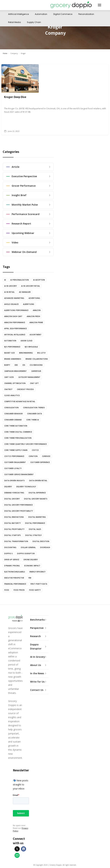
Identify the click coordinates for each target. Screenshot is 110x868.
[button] (100, 5)
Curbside (46, 456)
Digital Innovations (14, 517)
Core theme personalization (18, 438)
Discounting (10, 547)
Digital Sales (35, 529)
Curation (33, 456)
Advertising (34, 298)
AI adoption (39, 280)
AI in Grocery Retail (31, 286)
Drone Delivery (31, 560)
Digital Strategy (33, 535)
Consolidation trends (34, 408)
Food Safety (35, 590)
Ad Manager (25, 292)
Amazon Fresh (33, 316)
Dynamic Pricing (12, 566)
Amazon (37, 310)
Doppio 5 (8, 553)
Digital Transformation (16, 541)
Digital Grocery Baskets (36, 499)
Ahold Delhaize (11, 304)
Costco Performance (14, 456)
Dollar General (28, 547)
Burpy (7, 365)
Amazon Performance (15, 322)
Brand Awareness (13, 359)
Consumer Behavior (13, 414)
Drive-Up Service (12, 560)
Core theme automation (16, 426)
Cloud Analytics (12, 395)
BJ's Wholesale (31, 347)
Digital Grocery (12, 499)
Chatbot (8, 389)
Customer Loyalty (13, 468)
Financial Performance (15, 584)
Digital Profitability (14, 529)
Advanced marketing (14, 298)
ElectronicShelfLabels (15, 572)
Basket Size (9, 353)
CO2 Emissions (36, 365)
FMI (30, 578)
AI (5, 280)
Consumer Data (35, 414)
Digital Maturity (12, 523)
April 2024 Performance (15, 329)
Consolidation (11, 408)
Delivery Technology (26, 487)
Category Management (29, 377)
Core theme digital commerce (18, 432)
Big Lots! (41, 353)
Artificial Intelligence (15, 335)
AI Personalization (20, 280)
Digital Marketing (37, 517)
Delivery (8, 487)
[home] (71, 5)
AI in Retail (9, 292)
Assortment (36, 335)
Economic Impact (32, 566)
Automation (10, 341)
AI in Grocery (10, 286)
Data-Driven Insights (14, 481)
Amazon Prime (36, 322)
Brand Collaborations (37, 359)
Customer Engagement (15, 462)
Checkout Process (25, 389)
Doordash (45, 547)
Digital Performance (35, 523)
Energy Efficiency (37, 572)
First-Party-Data (39, 584)
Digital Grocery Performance (18, 505)
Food (7, 590)
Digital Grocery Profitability (19, 511)
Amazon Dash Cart (13, 316)
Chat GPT (34, 383)
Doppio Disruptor (26, 553)
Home (5, 53)
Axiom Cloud (27, 341)
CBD (16, 365)
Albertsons (29, 304)
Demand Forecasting (14, 493)
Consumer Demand (13, 420)
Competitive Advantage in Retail (20, 401)
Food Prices (19, 590)
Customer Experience (40, 462)
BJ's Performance (12, 347)
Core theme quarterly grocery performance (25, 444)
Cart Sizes (9, 377)
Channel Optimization (15, 383)
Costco (35, 450)
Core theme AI (33, 420)
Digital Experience (37, 493)
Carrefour (36, 371)
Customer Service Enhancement (19, 474)
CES (24, 365)
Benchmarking (26, 353)
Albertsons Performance (16, 310)
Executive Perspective (14, 578)
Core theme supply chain (16, 450)
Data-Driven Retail (38, 481)
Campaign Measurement (15, 371)
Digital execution (41, 541)
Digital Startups (13, 535)
